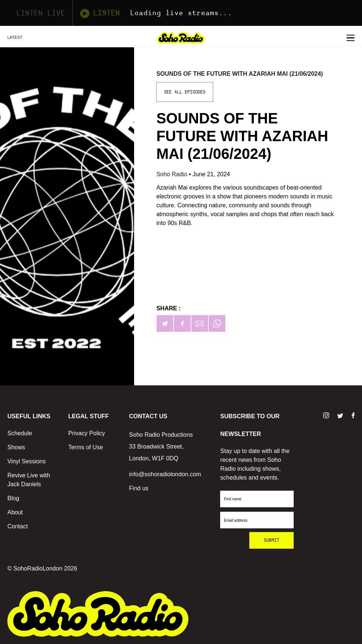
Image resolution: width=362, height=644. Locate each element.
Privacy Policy (87, 433)
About (15, 512)
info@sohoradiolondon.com (165, 474)
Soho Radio (173, 174)
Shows (16, 447)
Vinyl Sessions (27, 461)
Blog (13, 498)
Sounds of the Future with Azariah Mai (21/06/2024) (240, 74)
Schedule (20, 433)
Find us (139, 488)
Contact (18, 526)
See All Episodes (185, 92)
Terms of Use (86, 447)
